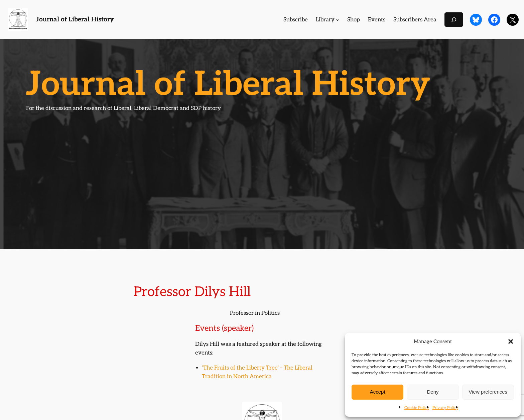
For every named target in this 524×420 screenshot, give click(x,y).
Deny (433, 392)
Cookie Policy (417, 408)
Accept (378, 392)
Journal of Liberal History (75, 20)
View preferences (488, 392)
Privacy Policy (445, 408)
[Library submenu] (338, 20)
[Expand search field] (454, 20)
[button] (511, 341)
